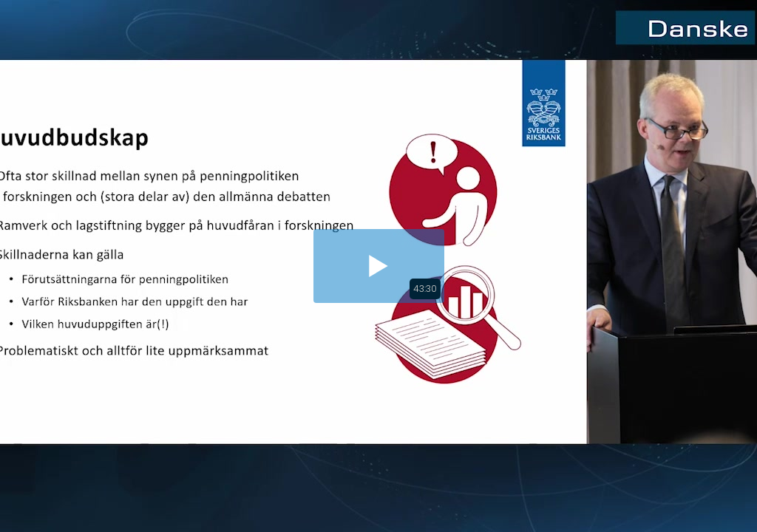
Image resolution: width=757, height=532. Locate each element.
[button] (379, 266)
